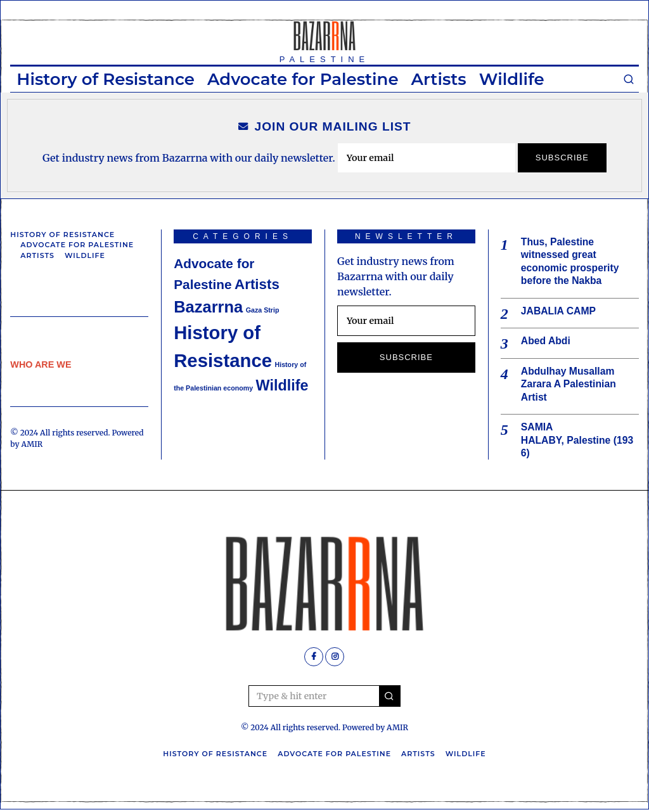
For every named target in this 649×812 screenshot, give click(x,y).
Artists (439, 79)
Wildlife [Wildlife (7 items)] (282, 385)
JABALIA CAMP (559, 312)
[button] (390, 699)
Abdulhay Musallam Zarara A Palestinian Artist (569, 386)
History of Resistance (106, 79)
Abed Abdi (546, 342)
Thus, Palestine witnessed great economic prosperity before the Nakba (571, 261)
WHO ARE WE (41, 364)
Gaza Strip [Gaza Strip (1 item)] (263, 310)
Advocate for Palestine (303, 79)
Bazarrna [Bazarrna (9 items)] (208, 307)
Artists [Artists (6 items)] (257, 284)
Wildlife (512, 79)
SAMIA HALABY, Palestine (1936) (578, 442)
